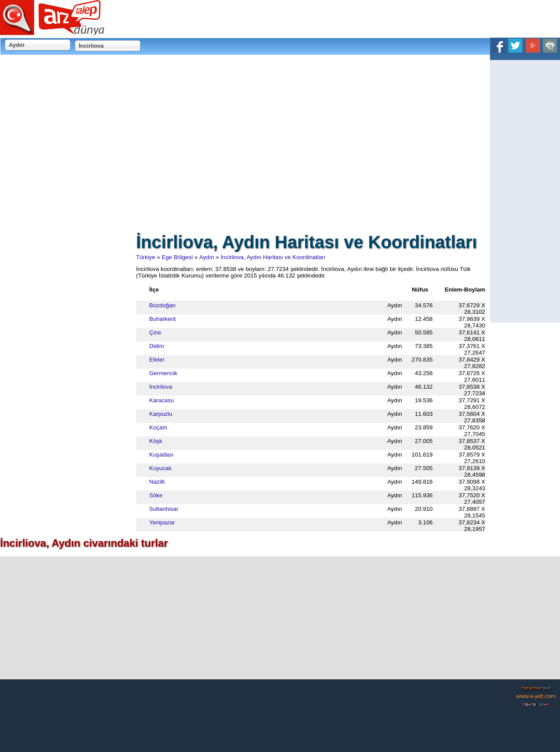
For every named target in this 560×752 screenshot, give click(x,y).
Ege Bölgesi (177, 257)
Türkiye (146, 257)
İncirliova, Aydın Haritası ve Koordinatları (273, 257)
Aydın (207, 257)
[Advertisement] (525, 191)
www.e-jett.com (536, 696)
